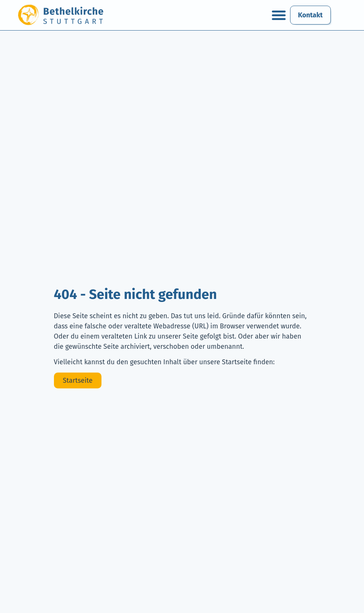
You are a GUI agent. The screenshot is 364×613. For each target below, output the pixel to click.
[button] (279, 15)
